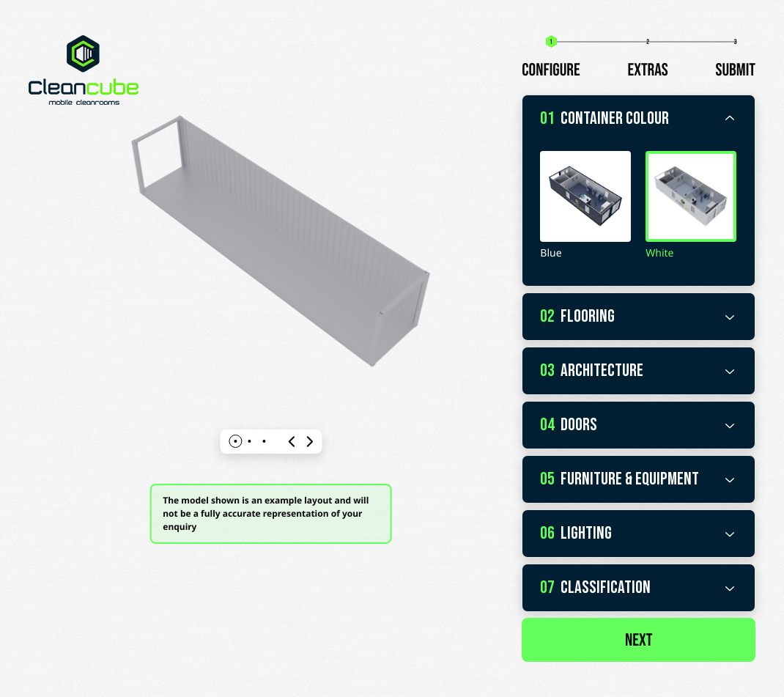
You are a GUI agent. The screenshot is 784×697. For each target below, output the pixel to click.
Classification (639, 588)
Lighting (639, 534)
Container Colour (639, 119)
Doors (639, 425)
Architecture (639, 371)
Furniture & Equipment (639, 479)
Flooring (639, 317)
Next (639, 641)
